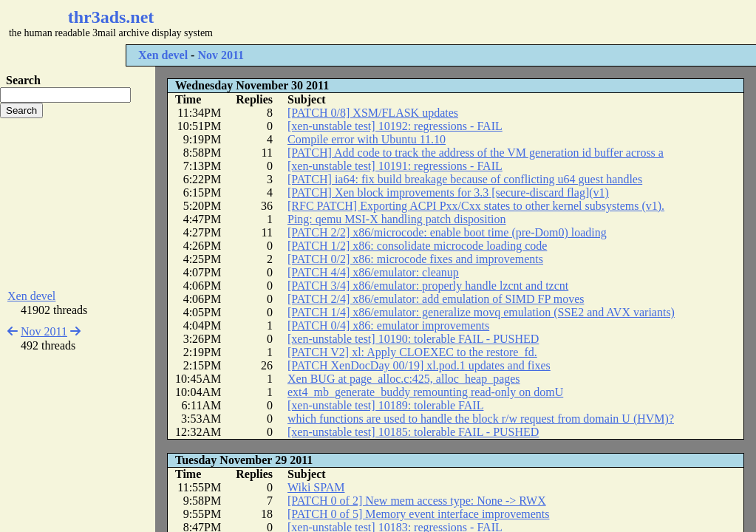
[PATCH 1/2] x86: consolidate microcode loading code (417, 246)
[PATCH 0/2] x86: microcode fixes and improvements (415, 259)
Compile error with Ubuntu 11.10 (367, 139)
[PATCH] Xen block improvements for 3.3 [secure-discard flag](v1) (448, 192)
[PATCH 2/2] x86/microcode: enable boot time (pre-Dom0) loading (447, 232)
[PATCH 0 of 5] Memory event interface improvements (418, 514)
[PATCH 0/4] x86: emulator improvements (388, 325)
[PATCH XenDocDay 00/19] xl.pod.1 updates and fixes (419, 365)
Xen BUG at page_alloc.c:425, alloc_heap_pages (404, 379)
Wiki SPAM (316, 487)
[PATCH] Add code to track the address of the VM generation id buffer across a (476, 153)
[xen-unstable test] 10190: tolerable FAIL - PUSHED (413, 339)
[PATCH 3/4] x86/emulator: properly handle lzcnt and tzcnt (428, 286)
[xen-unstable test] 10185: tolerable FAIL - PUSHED (413, 432)
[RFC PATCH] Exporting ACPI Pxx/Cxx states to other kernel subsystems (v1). (476, 206)
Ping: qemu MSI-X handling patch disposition (397, 219)
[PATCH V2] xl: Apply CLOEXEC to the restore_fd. (412, 352)
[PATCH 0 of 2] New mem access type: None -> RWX (417, 501)
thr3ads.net (111, 17)
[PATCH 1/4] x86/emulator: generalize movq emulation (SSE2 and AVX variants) (481, 312)
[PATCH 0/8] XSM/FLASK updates (373, 113)
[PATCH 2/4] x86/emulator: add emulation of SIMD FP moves (436, 299)
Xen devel (163, 55)
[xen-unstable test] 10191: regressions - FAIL (395, 166)
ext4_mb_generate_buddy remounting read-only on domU (425, 392)
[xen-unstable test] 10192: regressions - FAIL (395, 126)
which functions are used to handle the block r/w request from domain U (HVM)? (481, 419)
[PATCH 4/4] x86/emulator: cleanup (373, 272)
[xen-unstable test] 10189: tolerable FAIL (385, 405)
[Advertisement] (440, 22)
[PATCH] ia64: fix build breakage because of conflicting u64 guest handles (465, 179)
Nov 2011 (221, 55)
